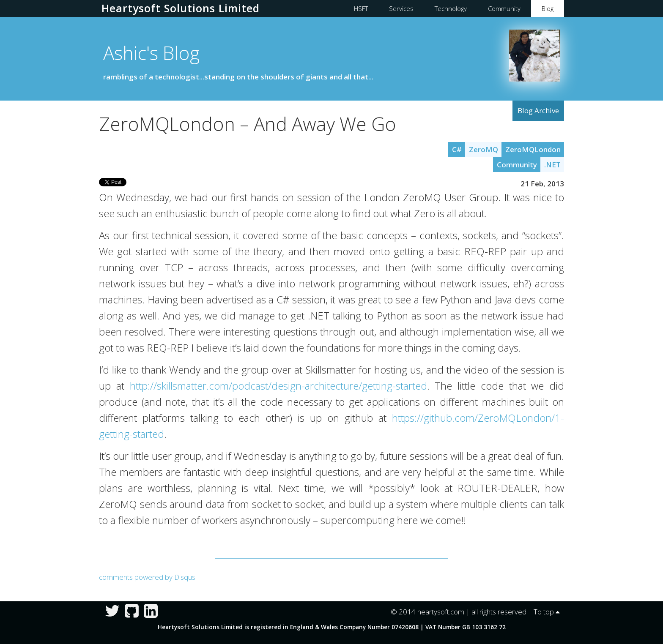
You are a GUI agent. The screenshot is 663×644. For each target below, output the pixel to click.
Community (504, 8)
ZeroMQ (484, 149)
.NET (552, 165)
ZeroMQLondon (533, 149)
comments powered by (147, 577)
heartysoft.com (441, 612)
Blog (548, 8)
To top (547, 612)
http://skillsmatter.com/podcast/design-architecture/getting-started (278, 386)
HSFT (361, 8)
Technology (451, 8)
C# (457, 149)
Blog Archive (538, 111)
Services (401, 8)
